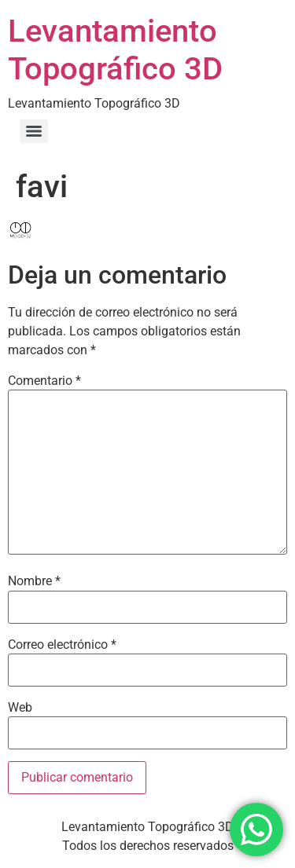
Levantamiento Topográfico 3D (115, 50)
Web (20, 708)
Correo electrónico (62, 645)
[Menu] (34, 131)
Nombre (34, 581)
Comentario (44, 381)
